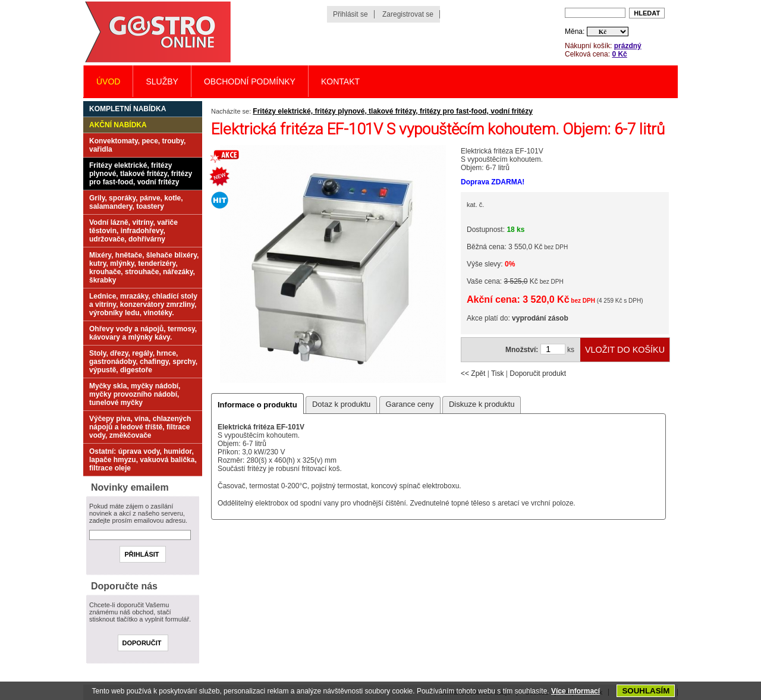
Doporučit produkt (538, 373)
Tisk (498, 373)
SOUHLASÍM (646, 691)
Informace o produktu (257, 405)
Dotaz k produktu (341, 404)
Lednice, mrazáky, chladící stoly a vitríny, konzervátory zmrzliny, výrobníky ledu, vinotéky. (143, 305)
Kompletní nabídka (128, 109)
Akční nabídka (118, 125)
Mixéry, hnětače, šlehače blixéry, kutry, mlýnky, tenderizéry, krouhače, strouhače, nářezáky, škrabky (144, 268)
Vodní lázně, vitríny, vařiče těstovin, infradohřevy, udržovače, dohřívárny (133, 231)
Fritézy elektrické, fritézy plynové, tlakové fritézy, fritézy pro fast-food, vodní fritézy (393, 111)
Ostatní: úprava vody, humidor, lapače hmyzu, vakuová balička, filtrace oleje (143, 460)
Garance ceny (410, 404)
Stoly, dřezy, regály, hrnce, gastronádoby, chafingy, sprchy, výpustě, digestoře (143, 362)
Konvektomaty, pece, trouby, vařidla (137, 145)
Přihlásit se (350, 14)
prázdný (628, 46)
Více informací (576, 691)
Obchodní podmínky (250, 81)
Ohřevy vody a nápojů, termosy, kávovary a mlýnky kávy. (143, 333)
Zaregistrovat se (408, 14)
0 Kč (619, 54)
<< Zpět (473, 373)
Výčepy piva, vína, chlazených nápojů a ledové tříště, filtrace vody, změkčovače (140, 427)
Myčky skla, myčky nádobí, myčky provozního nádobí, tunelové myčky (135, 394)
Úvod (108, 81)
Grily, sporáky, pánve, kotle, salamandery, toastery (136, 202)
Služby (162, 81)
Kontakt (340, 81)
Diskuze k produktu (482, 404)
